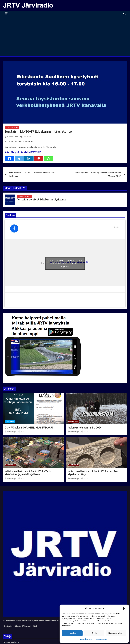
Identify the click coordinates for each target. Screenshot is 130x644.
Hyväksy (72, 633)
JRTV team (26, 137)
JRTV (22, 432)
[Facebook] (9, 159)
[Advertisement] (65, 37)
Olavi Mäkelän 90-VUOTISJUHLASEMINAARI (29, 428)
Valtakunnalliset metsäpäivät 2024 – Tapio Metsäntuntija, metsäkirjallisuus (28, 473)
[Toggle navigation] (6, 14)
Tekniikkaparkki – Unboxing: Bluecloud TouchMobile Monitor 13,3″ (97, 174)
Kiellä (94, 633)
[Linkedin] (29, 159)
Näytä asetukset (116, 633)
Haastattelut (73, 421)
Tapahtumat (10, 421)
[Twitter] (19, 159)
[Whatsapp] (48, 159)
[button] (125, 608)
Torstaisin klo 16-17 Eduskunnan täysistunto (42, 200)
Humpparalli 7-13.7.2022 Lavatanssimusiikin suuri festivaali (32, 174)
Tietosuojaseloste (100, 639)
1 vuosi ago (11, 432)
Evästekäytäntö (86, 639)
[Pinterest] (39, 159)
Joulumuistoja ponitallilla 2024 (85, 428)
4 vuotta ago (11, 137)
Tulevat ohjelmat (12, 128)
